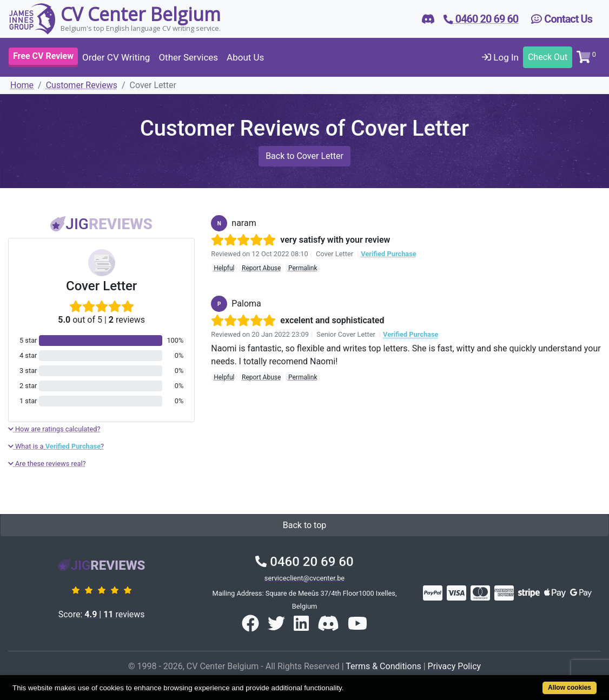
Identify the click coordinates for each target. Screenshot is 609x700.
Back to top (304, 525)
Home (22, 85)
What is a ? (56, 446)
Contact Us (562, 19)
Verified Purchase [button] (388, 254)
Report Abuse (261, 268)
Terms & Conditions (383, 666)
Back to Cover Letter (304, 156)
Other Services (188, 57)
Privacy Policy (455, 666)
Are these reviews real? (47, 464)
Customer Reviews (82, 85)
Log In (500, 57)
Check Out (548, 57)
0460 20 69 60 (304, 562)
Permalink (303, 268)
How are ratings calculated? (54, 429)
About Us (245, 57)
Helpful (224, 268)
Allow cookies (570, 688)
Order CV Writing (116, 57)
